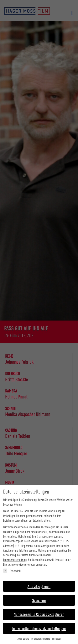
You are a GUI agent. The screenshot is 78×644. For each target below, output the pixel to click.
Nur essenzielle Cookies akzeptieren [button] (39, 612)
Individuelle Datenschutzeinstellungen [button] (39, 626)
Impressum (57, 636)
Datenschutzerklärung (15, 558)
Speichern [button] (39, 598)
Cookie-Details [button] (23, 636)
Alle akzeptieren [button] (39, 584)
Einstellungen (11, 562)
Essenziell (12, 569)
